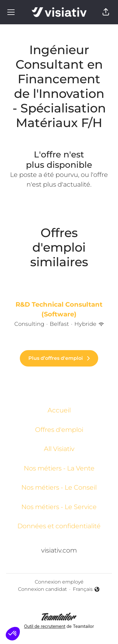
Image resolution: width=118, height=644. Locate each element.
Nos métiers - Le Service (59, 507)
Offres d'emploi (59, 430)
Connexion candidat (42, 589)
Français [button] (86, 590)
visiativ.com (59, 550)
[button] (106, 12)
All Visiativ (59, 449)
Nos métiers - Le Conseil (59, 487)
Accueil (59, 410)
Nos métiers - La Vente (59, 468)
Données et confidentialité (59, 526)
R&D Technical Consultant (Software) (59, 309)
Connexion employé (59, 582)
